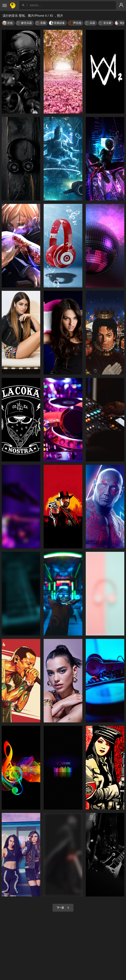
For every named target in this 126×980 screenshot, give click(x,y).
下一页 (63, 908)
